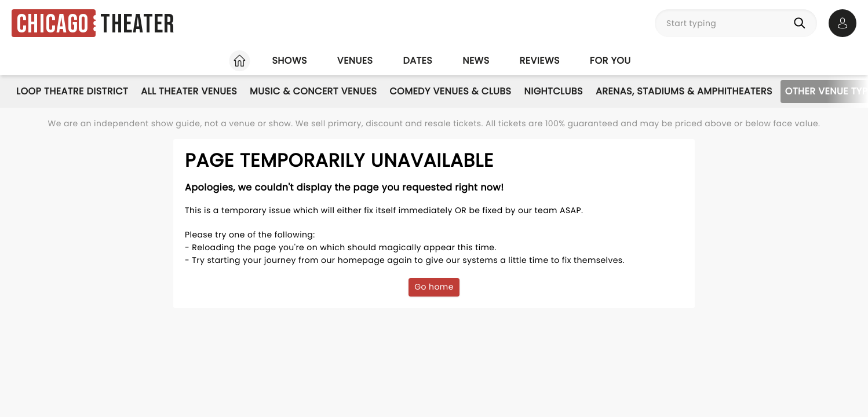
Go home (434, 287)
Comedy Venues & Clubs (450, 91)
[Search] (802, 23)
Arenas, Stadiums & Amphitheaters (684, 91)
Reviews (540, 61)
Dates (417, 61)
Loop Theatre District (72, 91)
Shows (289, 61)
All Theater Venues (189, 91)
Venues (355, 61)
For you (610, 61)
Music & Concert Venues (313, 91)
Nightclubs (554, 91)
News (476, 61)
